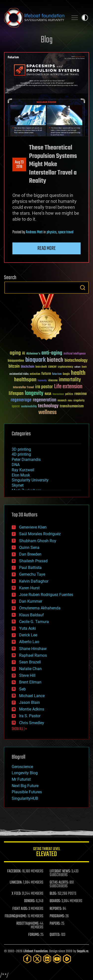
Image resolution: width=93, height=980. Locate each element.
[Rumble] (67, 959)
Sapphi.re (83, 951)
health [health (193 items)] (78, 373)
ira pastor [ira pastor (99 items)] (44, 387)
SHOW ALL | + (19, 729)
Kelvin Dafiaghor (34, 581)
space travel (66, 232)
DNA (16, 465)
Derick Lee (28, 635)
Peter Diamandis (26, 460)
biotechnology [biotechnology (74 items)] (76, 361)
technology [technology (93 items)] (48, 406)
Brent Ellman (30, 682)
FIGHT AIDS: (20, 909)
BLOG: (53, 894)
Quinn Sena (29, 548)
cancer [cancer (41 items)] (52, 367)
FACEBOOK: (14, 871)
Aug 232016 (19, 165)
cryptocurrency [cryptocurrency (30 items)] (65, 367)
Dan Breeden (30, 554)
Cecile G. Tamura (34, 622)
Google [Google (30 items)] (66, 374)
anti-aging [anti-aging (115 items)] (52, 353)
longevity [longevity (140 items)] (34, 393)
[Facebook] (27, 959)
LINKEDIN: (16, 883)
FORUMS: (34, 935)
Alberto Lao (29, 642)
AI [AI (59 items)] (24, 354)
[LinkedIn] (47, 959)
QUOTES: (55, 935)
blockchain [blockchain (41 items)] (28, 367)
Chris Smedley (32, 723)
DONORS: (30, 901)
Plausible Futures (27, 792)
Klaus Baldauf (31, 615)
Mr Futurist (21, 779)
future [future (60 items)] (46, 374)
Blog (47, 40)
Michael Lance (32, 696)
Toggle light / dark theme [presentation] (85, 18)
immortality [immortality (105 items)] (70, 380)
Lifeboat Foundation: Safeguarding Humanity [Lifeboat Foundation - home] (34, 18)
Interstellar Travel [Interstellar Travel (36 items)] (23, 388)
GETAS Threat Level (46, 853)
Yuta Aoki (28, 628)
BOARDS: (55, 901)
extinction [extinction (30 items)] (35, 374)
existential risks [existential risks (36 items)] (19, 374)
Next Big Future (25, 786)
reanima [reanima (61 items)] (80, 394)
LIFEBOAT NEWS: (60, 871)
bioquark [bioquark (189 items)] (35, 360)
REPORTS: (56, 909)
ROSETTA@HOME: (28, 924)
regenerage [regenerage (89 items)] (21, 400)
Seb (22, 689)
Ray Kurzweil (23, 470)
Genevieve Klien (33, 527)
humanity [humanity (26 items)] (42, 381)
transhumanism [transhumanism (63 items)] (72, 406)
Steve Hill (27, 675)
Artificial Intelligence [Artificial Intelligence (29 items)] (75, 354)
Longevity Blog (25, 773)
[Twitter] (37, 959)
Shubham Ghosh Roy (38, 541)
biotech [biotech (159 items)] (55, 360)
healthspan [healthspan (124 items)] (25, 380)
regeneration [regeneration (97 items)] (45, 400)
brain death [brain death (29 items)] (41, 367)
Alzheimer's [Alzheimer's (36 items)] (33, 354)
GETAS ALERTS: (59, 883)
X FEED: (16, 894)
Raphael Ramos (33, 655)
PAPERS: (55, 924)
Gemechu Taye (32, 574)
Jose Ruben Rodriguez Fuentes (46, 595)
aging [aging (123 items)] (15, 353)
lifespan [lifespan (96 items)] (16, 394)
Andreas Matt (34, 232)
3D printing (21, 449)
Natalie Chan (30, 669)
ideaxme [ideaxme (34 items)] (53, 381)
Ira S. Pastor (30, 716)
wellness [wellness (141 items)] (47, 413)
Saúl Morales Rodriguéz (40, 534)
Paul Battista (30, 568)
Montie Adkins (32, 709)
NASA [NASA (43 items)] (48, 394)
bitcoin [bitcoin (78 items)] (14, 367)
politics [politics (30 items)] (69, 394)
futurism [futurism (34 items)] (57, 374)
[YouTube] (57, 959)
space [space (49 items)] (16, 406)
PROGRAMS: (57, 916)
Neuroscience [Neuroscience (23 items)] (58, 395)
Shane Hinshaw (33, 649)
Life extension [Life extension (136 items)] (68, 387)
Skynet (18, 485)
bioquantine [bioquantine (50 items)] (16, 361)
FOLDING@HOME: (16, 916)
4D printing (21, 454)
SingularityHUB (25, 798)
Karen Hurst (29, 588)
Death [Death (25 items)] (84, 367)
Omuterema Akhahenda (40, 608)
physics (52, 232)
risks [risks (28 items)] (70, 401)
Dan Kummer (31, 601)
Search (83, 288)
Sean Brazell (30, 662)
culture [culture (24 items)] (77, 367)
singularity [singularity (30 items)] (79, 401)
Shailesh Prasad (33, 561)
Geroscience (22, 767)
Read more (47, 248)
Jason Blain (30, 702)
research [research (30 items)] (62, 401)
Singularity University (30, 480)
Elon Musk (21, 475)
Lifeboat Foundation (35, 951)
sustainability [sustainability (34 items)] (29, 407)
